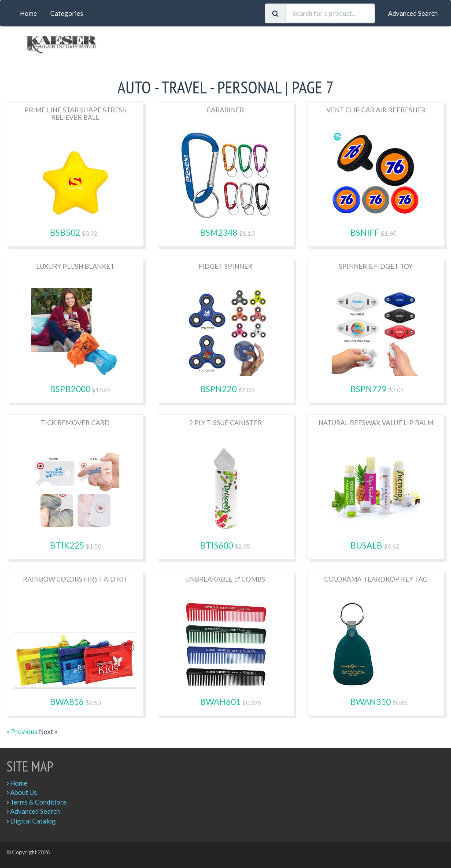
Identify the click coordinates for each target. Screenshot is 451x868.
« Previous (23, 731)
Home (28, 13)
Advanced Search (413, 13)
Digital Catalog (33, 821)
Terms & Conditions (39, 802)
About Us (24, 792)
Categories (67, 13)
